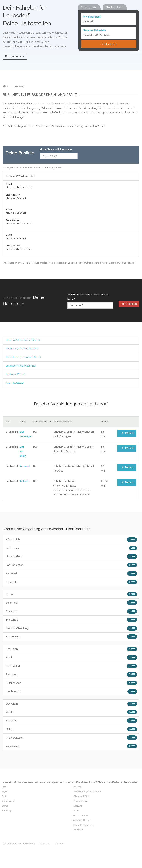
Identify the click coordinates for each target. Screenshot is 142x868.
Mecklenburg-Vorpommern (87, 791)
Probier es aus (15, 56)
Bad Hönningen (71, 565)
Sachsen (77, 811)
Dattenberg (71, 548)
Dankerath (71, 704)
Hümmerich (71, 540)
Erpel (71, 658)
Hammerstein (71, 637)
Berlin (4, 796)
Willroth (24, 481)
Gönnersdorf (71, 666)
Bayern (5, 791)
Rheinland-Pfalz (82, 796)
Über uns (59, 844)
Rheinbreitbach (71, 738)
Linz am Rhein (23, 451)
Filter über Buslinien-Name (56, 150)
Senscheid (71, 603)
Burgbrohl (71, 721)
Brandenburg (8, 801)
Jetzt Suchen (129, 304)
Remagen (71, 674)
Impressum (45, 844)
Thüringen (78, 830)
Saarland (78, 806)
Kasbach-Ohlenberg (71, 628)
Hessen (77, 787)
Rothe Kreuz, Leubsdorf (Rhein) (23, 357)
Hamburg (6, 811)
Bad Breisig (71, 574)
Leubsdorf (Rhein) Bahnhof (21, 366)
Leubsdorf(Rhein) (16, 374)
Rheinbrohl (71, 649)
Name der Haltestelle (94, 30)
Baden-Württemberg (83, 825)
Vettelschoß (71, 746)
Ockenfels (71, 582)
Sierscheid (71, 611)
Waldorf (71, 712)
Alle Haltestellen (15, 383)
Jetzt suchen (109, 44)
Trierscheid (71, 620)
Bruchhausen (71, 683)
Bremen (5, 806)
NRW (4, 787)
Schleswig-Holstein (82, 820)
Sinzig (71, 594)
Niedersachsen (81, 801)
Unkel (71, 729)
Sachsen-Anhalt (80, 815)
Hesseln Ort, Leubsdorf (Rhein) (23, 340)
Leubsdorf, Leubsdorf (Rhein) (22, 349)
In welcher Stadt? (92, 17)
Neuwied (25, 466)
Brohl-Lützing (71, 691)
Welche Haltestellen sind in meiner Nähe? (88, 297)
